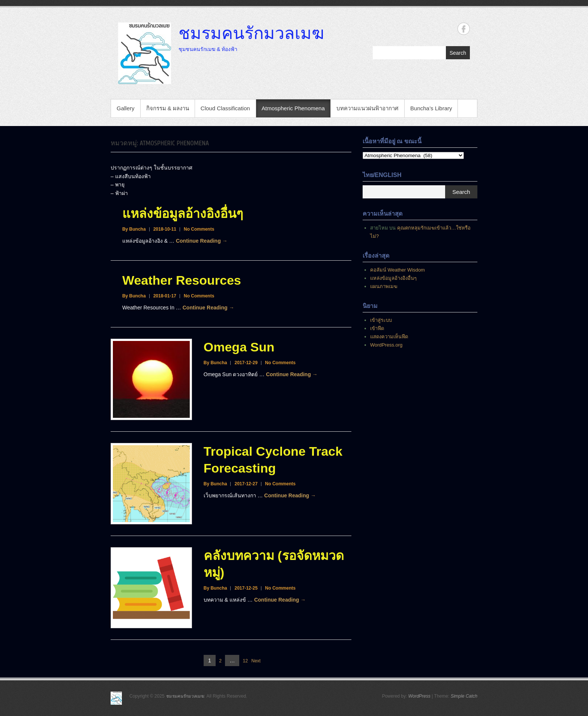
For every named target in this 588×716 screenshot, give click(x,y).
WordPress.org (386, 345)
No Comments (199, 229)
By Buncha (134, 229)
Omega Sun (239, 347)
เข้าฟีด (377, 328)
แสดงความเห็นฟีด (389, 337)
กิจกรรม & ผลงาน (168, 108)
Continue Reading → (202, 241)
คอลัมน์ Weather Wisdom (397, 270)
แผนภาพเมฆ (384, 286)
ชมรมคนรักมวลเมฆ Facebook (464, 29)
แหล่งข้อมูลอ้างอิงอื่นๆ (183, 213)
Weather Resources (182, 280)
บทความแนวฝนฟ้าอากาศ (367, 108)
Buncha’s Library (431, 108)
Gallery (126, 108)
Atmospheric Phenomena (293, 108)
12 (245, 661)
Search (458, 53)
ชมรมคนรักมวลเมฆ (251, 33)
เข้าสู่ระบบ (381, 320)
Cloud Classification (225, 108)
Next (256, 661)
